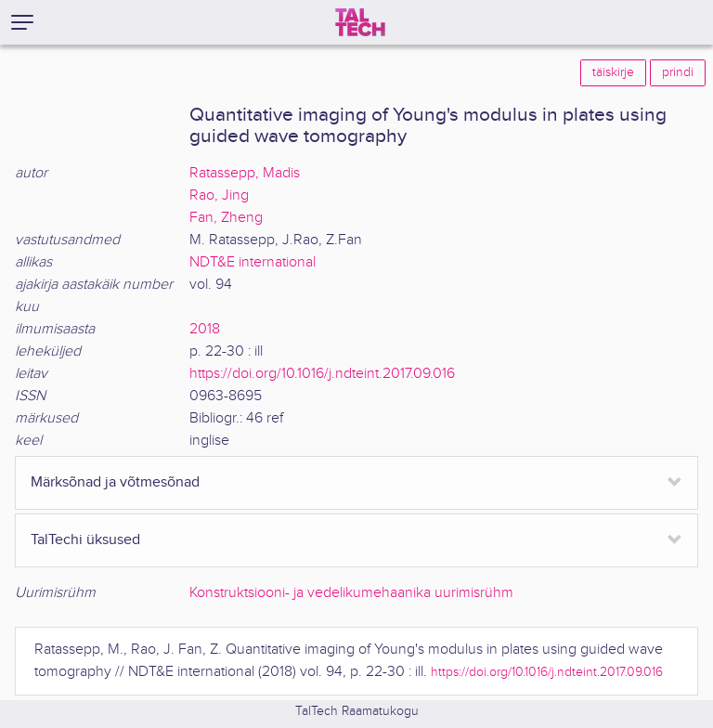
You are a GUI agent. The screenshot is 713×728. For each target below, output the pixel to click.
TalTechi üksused (85, 540)
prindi (678, 72)
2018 (205, 329)
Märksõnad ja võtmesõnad (115, 482)
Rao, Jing (219, 195)
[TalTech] (360, 22)
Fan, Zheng (226, 218)
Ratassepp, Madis (245, 173)
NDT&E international (253, 262)
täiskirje (613, 72)
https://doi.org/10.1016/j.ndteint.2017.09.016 (322, 374)
